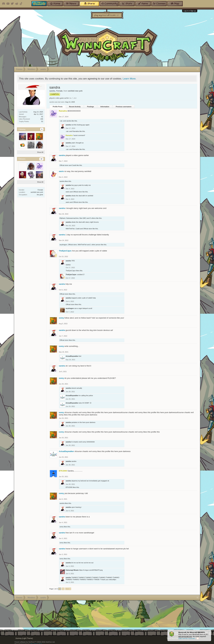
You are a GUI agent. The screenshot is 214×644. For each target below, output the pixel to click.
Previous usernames (124, 107)
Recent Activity (75, 107)
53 (42, 121)
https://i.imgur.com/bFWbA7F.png (91, 570)
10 (41, 159)
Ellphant (63, 218)
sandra (69, 121)
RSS (198, 638)
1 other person (95, 245)
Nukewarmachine (72, 218)
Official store (64, 165)
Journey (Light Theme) (24, 638)
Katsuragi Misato (72, 570)
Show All (40, 152)
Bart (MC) (83, 218)
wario (61, 171)
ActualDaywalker (72, 356)
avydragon (63, 245)
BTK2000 (69, 487)
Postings (90, 107)
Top (194, 638)
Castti (74, 165)
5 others (93, 218)
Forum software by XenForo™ (35, 642)
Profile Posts (58, 107)
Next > (68, 589)
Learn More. (129, 79)
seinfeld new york (37, 192)
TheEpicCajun (65, 251)
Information (105, 107)
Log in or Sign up (190, 11)
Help (183, 638)
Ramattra (76, 131)
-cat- (61, 121)
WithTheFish (70, 229)
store (89, 4)
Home (189, 638)
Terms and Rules (173, 638)
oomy (61, 318)
